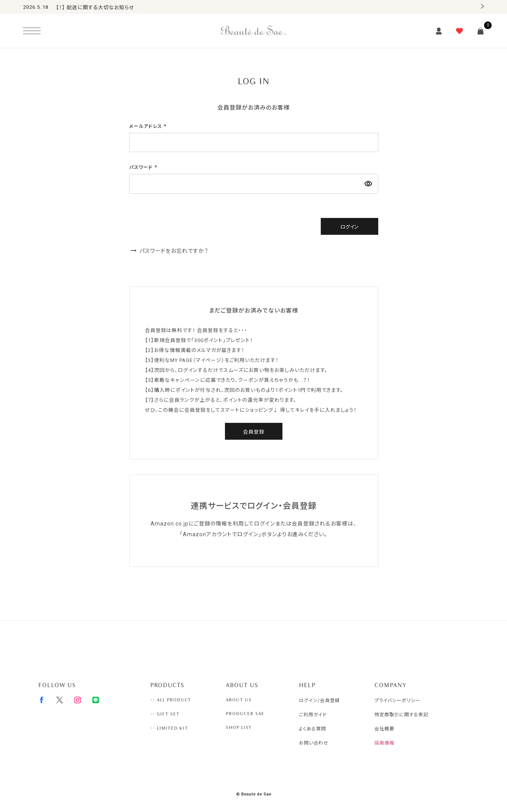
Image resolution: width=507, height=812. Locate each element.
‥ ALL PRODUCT (171, 700)
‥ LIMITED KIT (169, 728)
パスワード (144, 167)
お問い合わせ (314, 743)
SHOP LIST (239, 727)
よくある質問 (313, 729)
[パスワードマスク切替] (368, 184)
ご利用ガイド (313, 715)
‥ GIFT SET (165, 714)
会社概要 (384, 729)
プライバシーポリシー (397, 701)
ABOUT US (239, 700)
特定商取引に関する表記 (401, 715)
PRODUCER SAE (245, 714)
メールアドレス (149, 126)
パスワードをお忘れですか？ (174, 251)
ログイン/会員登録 (319, 701)
